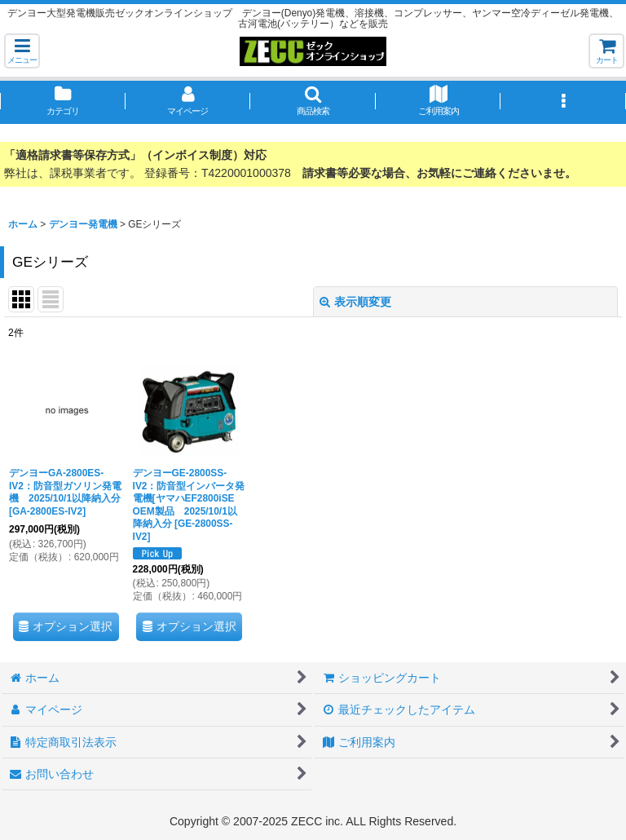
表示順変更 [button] (355, 302)
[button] (22, 51)
